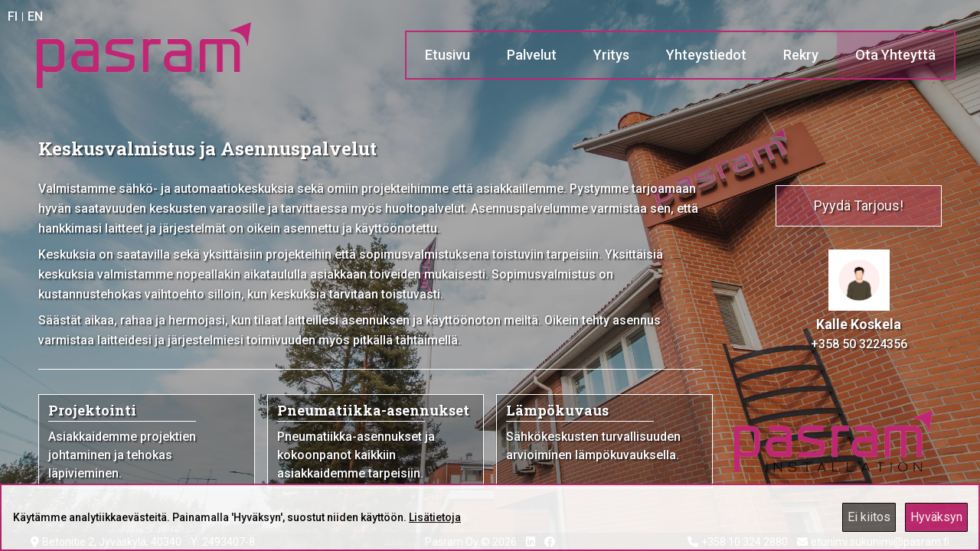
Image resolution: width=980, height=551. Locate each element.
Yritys (611, 55)
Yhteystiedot (706, 55)
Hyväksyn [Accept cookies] (936, 517)
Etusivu (448, 55)
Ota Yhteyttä (895, 55)
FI (13, 16)
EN (35, 16)
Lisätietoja (435, 517)
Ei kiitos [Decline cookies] (869, 517)
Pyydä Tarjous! (859, 205)
